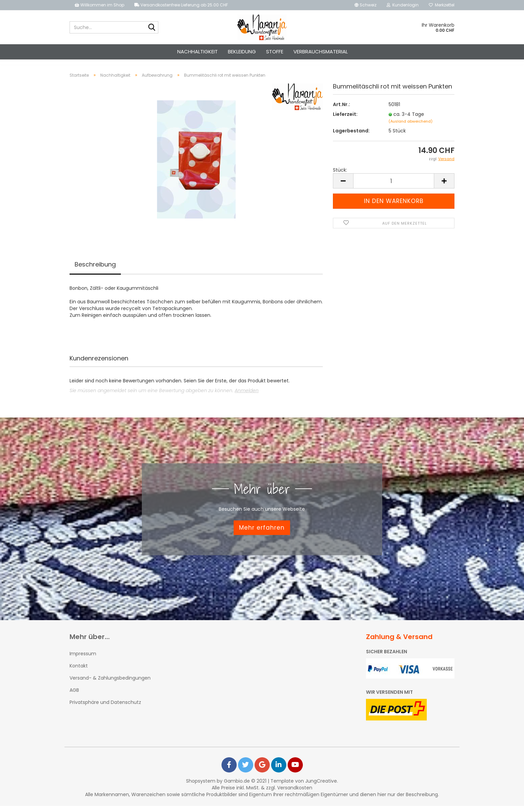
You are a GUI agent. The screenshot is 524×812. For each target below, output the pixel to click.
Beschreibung (95, 270)
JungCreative (321, 787)
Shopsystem (201, 787)
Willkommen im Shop (99, 5)
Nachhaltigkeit (198, 52)
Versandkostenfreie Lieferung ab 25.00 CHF (181, 5)
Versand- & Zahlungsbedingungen (110, 684)
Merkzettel (442, 5)
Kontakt (79, 672)
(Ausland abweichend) (411, 127)
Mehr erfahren (262, 534)
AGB (74, 696)
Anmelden (247, 397)
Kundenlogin (403, 5)
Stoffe (275, 52)
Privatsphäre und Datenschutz (105, 708)
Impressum (83, 660)
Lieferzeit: (345, 120)
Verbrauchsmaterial (321, 52)
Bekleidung (242, 52)
